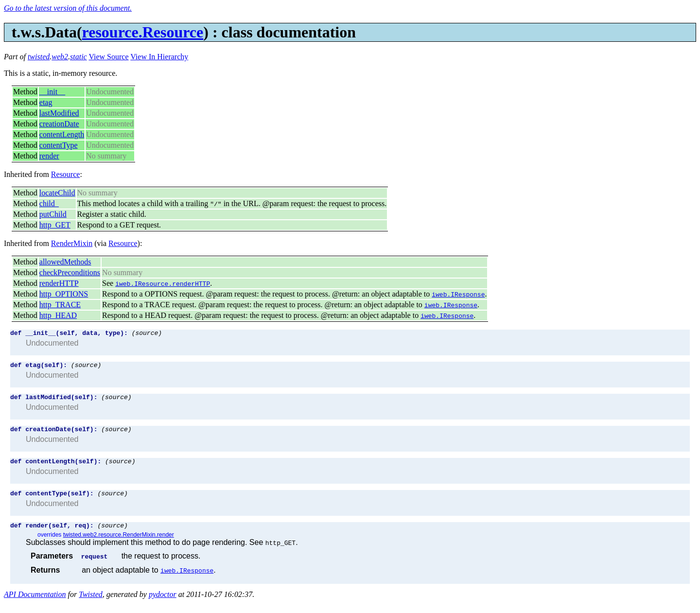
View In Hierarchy (159, 57)
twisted (39, 57)
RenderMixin (72, 243)
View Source (108, 57)
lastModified (59, 113)
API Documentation (35, 604)
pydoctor (163, 604)
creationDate (59, 124)
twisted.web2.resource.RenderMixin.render (119, 545)
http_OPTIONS (64, 294)
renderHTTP (59, 283)
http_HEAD (58, 315)
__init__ (52, 92)
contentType (59, 145)
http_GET (55, 225)
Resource (66, 174)
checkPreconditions (70, 272)
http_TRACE (60, 305)
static (79, 57)
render (49, 156)
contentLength (62, 134)
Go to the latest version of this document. (68, 8)
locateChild (57, 193)
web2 (60, 57)
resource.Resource (143, 32)
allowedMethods (65, 262)
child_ (49, 203)
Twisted (91, 604)
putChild (53, 214)
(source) (147, 334)
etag (46, 102)
